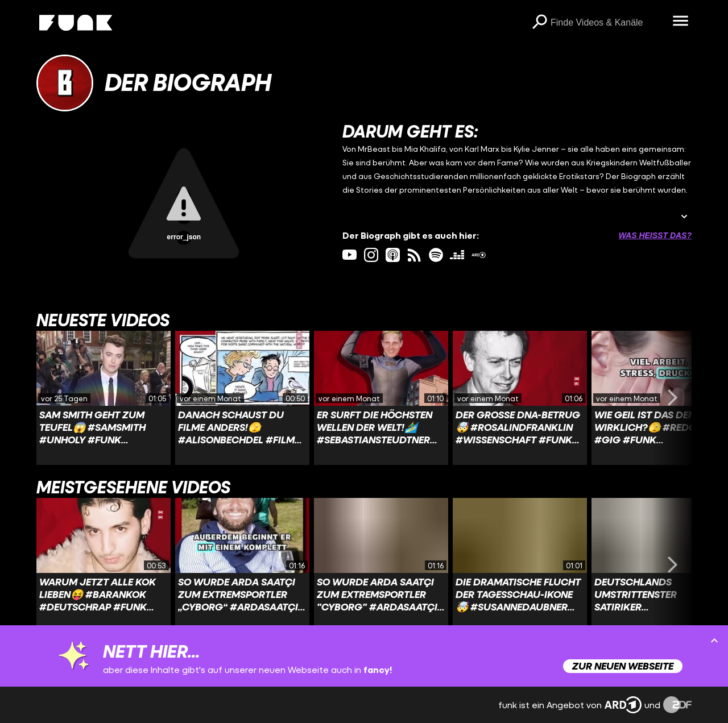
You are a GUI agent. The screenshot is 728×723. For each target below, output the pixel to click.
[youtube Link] (349, 255)
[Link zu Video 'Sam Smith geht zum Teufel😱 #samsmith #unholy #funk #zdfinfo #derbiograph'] (104, 398)
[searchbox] (607, 23)
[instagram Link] (371, 255)
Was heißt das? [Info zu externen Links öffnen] (655, 235)
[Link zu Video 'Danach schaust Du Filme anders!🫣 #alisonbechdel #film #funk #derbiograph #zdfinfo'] (242, 398)
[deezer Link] (457, 255)
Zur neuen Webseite (623, 666)
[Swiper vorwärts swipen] (672, 398)
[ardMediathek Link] (479, 255)
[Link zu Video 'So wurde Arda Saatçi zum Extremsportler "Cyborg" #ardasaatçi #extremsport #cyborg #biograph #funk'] (381, 565)
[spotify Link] (436, 255)
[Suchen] (539, 23)
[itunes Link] (393, 255)
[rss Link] (414, 255)
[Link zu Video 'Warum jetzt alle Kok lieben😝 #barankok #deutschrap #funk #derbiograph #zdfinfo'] (104, 565)
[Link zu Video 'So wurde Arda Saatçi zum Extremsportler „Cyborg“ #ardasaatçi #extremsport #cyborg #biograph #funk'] (242, 565)
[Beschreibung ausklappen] (684, 217)
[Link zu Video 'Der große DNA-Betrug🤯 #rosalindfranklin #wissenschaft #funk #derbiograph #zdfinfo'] (520, 398)
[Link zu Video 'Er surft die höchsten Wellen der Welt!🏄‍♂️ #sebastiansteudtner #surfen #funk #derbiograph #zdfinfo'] (381, 398)
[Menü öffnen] (680, 22)
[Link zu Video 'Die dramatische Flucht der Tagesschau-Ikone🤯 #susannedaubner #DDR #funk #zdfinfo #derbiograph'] (520, 565)
